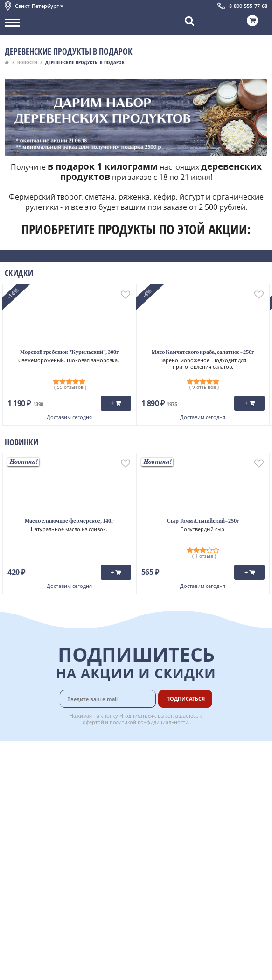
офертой (93, 722)
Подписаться (185, 699)
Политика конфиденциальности (51, 826)
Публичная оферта (32, 847)
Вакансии (176, 857)
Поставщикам (183, 836)
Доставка (176, 754)
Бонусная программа (194, 774)
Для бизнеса (180, 847)
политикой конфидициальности (149, 722)
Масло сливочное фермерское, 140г (69, 521)
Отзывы (16, 857)
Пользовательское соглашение (50, 816)
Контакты (19, 774)
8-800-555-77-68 (248, 6)
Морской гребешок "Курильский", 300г (69, 353)
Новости (27, 62)
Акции (14, 806)
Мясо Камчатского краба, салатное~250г (203, 353)
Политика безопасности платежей (54, 836)
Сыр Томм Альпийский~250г (203, 521)
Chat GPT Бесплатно (136, 874)
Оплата (173, 764)
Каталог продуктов (32, 754)
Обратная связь (28, 785)
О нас (13, 764)
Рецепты (175, 795)
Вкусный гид (181, 806)
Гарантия (176, 785)
